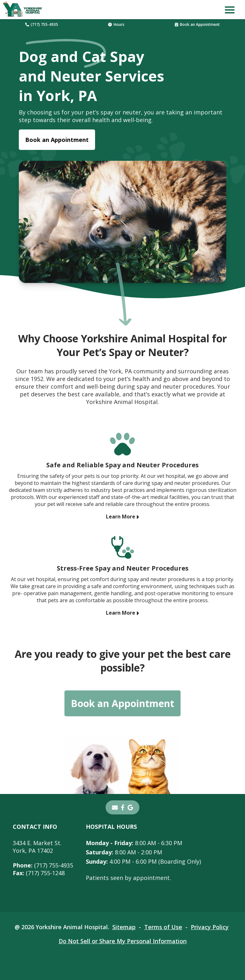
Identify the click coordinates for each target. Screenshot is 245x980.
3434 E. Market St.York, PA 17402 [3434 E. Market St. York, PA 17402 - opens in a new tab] (37, 847)
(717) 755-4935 (42, 24)
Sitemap (124, 927)
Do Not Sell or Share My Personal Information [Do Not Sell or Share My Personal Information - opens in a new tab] (123, 941)
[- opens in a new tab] (123, 807)
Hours (116, 24)
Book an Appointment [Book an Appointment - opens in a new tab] (57, 140)
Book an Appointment (197, 24)
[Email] (115, 807)
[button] (230, 10)
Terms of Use (163, 927)
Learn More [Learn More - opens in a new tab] (121, 517)
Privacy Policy (210, 927)
